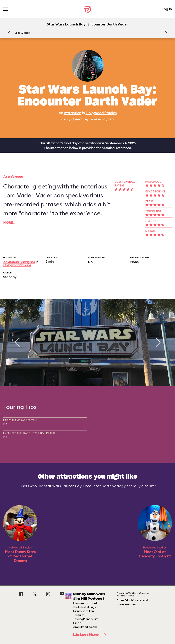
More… (9, 222)
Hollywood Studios (101, 113)
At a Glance (22, 33)
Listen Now (91, 635)
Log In (167, 9)
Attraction (72, 113)
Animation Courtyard (19, 262)
